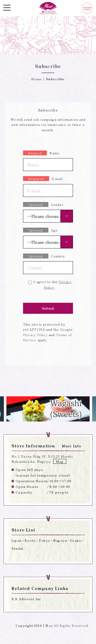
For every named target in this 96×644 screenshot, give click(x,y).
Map (60, 461)
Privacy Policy (35, 335)
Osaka (75, 540)
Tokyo (44, 540)
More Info (72, 446)
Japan (17, 540)
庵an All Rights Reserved (67, 625)
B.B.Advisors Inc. (27, 599)
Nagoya (60, 540)
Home (37, 79)
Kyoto (30, 540)
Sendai (17, 548)
